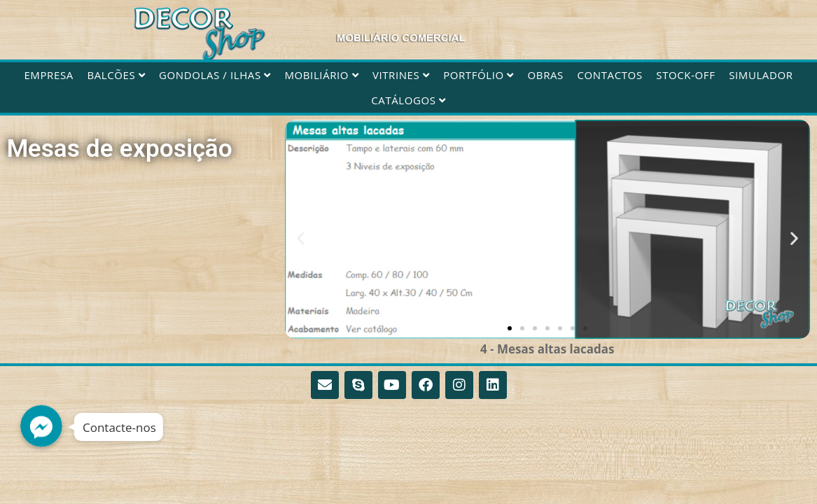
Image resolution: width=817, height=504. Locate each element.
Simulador (761, 75)
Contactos (610, 75)
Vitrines (401, 75)
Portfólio (479, 75)
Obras (546, 75)
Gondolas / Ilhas (215, 75)
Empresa (48, 75)
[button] (301, 238)
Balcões (116, 75)
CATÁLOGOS (408, 100)
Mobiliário (321, 75)
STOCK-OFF (685, 75)
